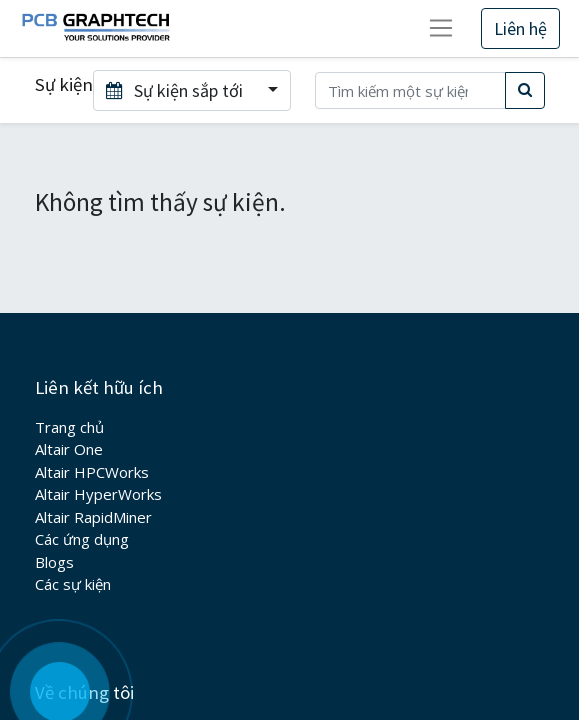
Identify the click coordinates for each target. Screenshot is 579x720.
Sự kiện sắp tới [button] (176, 90)
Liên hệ (520, 28)
